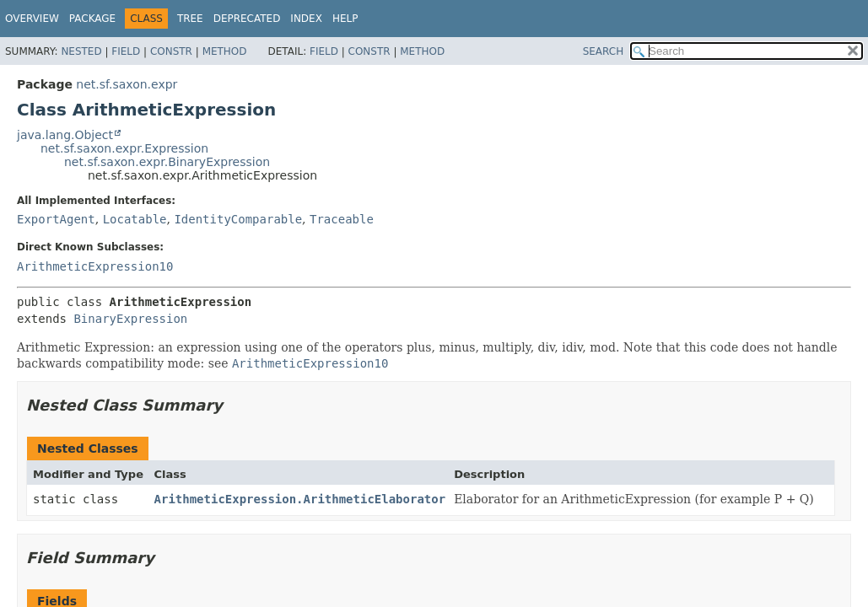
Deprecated (247, 19)
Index (306, 19)
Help (345, 19)
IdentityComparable (238, 219)
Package (92, 19)
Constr (171, 51)
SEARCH (604, 51)
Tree (190, 19)
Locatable (135, 219)
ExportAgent (56, 219)
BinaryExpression (130, 319)
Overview (32, 19)
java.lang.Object (65, 135)
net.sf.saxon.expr (127, 84)
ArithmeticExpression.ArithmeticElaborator (300, 499)
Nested (81, 51)
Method (225, 51)
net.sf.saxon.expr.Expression (124, 148)
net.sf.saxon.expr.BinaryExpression (167, 162)
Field (126, 51)
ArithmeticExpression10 (95, 266)
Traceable (342, 219)
